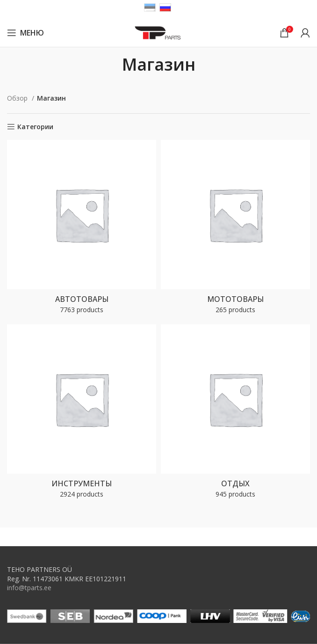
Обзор (18, 98)
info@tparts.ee (29, 588)
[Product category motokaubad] (235, 230)
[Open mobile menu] (25, 33)
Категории (35, 127)
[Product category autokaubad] (82, 230)
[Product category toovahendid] (82, 414)
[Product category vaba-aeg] (235, 414)
